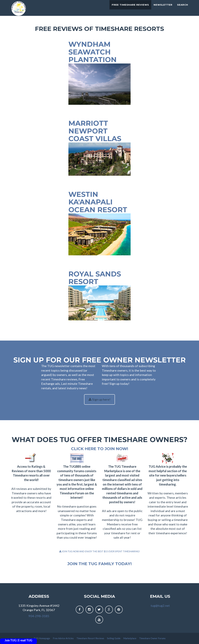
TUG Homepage (42, 638)
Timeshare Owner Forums (152, 638)
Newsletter (163, 9)
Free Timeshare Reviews (130, 9)
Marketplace (130, 638)
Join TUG (10, 640)
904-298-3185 (39, 616)
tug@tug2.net (160, 606)
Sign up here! (99, 399)
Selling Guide (114, 638)
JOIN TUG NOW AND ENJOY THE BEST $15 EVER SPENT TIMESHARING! (99, 551)
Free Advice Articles (64, 638)
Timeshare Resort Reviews (91, 638)
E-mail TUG (25, 640)
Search (183, 9)
